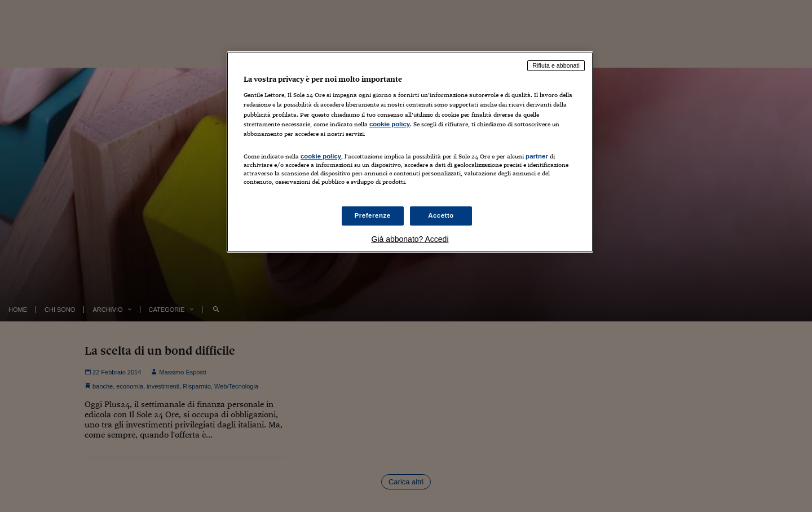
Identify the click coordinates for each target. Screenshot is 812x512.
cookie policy (390, 124)
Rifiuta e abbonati (556, 65)
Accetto (441, 215)
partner (537, 156)
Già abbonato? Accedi (410, 239)
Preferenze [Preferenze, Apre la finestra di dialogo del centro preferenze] (373, 215)
